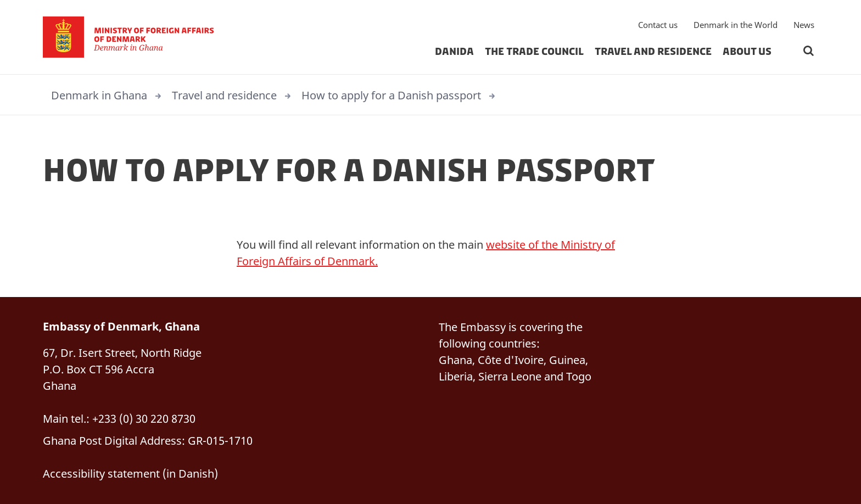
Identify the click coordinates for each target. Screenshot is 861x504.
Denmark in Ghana (99, 95)
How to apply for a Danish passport (391, 95)
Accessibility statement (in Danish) (130, 474)
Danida (454, 52)
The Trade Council (534, 52)
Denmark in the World (736, 25)
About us (747, 52)
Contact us (658, 25)
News (804, 25)
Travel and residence (653, 52)
